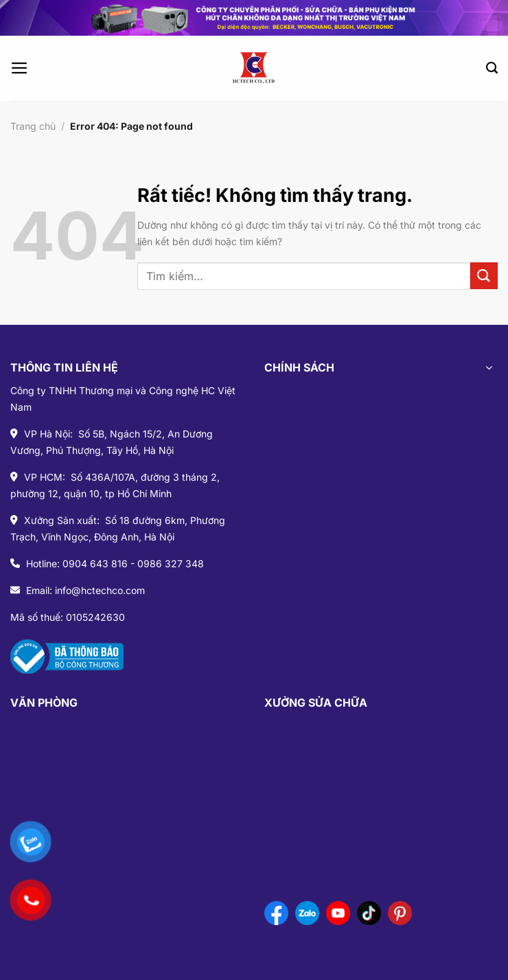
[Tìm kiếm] (492, 68)
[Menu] (20, 68)
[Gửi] (484, 276)
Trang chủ (33, 126)
